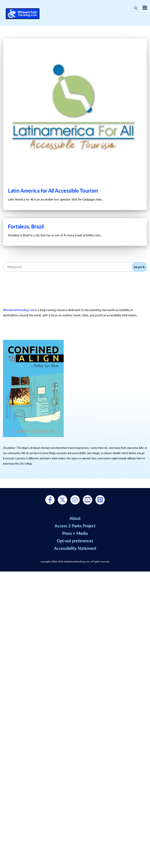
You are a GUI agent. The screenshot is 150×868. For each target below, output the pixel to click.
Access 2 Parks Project (75, 526)
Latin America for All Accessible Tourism (53, 191)
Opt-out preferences (75, 541)
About (75, 518)
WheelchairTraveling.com (19, 310)
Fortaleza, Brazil (26, 226)
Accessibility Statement (75, 548)
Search (139, 267)
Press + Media (75, 533)
